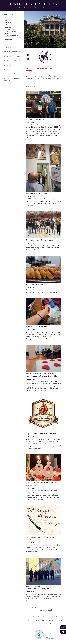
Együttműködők (43, 624)
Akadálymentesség (33, 620)
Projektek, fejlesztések (12, 61)
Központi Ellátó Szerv (11, 30)
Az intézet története (38, 76)
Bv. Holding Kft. (9, 27)
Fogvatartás (8, 43)
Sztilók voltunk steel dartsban (37, 119)
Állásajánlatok (31, 78)
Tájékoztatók (51, 76)
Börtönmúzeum (9, 39)
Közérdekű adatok (45, 78)
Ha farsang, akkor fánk (34, 285)
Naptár (28, 59)
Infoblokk (63, 632)
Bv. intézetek (8, 23)
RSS (51, 624)
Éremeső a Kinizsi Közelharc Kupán (39, 240)
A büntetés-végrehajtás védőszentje (11, 36)
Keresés (65, 7)
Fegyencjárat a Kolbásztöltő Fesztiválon (41, 434)
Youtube (51, 620)
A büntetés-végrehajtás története (11, 32)
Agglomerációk (31, 86)
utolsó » (50, 610)
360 (63, 627)
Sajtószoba (8, 48)
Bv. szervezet (9, 14)
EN (62, 59)
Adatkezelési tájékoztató (50, 617)
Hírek (6, 18)
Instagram (59, 620)
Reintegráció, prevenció (12, 52)
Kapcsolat (56, 78)
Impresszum (37, 617)
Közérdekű (8, 65)
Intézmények (8, 25)
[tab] (12, 14)
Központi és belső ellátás (13, 56)
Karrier (7, 70)
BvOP (6, 20)
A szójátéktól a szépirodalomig (37, 193)
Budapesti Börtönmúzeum (13, 74)
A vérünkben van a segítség (36, 327)
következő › (42, 610)
